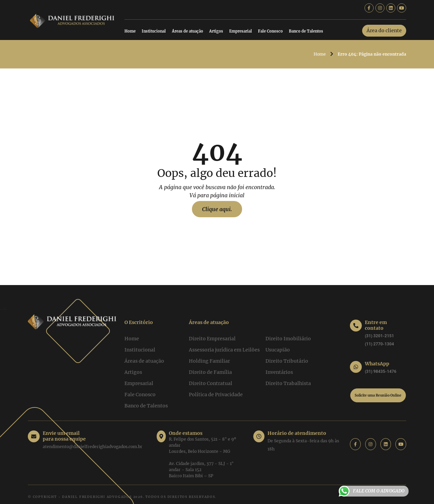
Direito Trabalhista (288, 383)
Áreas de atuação (188, 31)
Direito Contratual (211, 383)
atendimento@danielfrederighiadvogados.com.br (93, 440)
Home (130, 31)
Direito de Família (210, 372)
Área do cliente (384, 31)
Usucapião (278, 350)
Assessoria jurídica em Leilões (224, 350)
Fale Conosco (270, 31)
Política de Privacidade (216, 395)
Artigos (216, 31)
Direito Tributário (287, 361)
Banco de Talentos (306, 31)
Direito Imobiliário (288, 339)
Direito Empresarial (212, 339)
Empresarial (241, 31)
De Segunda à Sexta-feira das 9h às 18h (305, 441)
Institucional (154, 31)
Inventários (279, 372)
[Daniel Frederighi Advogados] (72, 19)
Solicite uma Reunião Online (378, 395)
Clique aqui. (217, 209)
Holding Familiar (209, 361)
